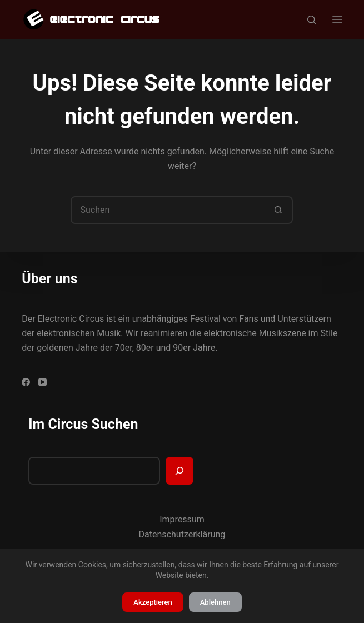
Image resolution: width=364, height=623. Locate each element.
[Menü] (337, 19)
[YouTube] (43, 382)
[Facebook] (26, 382)
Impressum (182, 519)
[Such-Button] (278, 210)
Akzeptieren (153, 602)
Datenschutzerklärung (182, 534)
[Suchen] (311, 20)
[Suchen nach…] (168, 210)
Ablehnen (215, 602)
